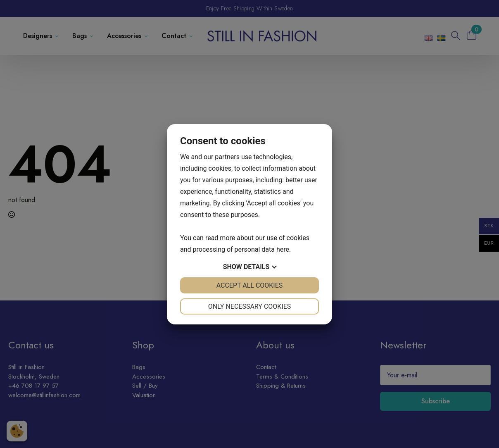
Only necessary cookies (250, 306)
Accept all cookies (250, 285)
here (283, 249)
